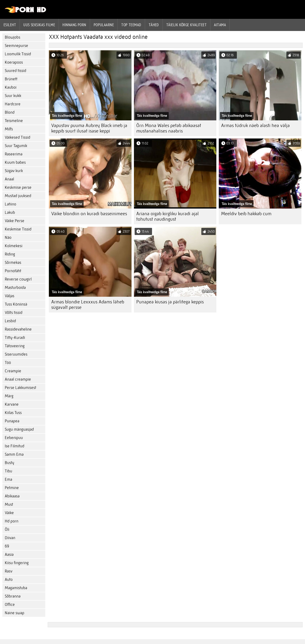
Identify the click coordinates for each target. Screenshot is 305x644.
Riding (10, 254)
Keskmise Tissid (18, 229)
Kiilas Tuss (13, 413)
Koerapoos (14, 62)
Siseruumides (16, 354)
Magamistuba (16, 588)
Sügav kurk (14, 171)
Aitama (220, 25)
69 (7, 546)
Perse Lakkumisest (20, 388)
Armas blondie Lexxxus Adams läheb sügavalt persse (88, 305)
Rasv (9, 571)
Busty (9, 463)
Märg (9, 396)
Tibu (8, 471)
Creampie (13, 371)
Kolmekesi (14, 246)
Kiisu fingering (17, 563)
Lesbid (10, 321)
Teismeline (14, 121)
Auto (9, 580)
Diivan (10, 538)
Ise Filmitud (15, 446)
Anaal (9, 179)
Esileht (10, 25)
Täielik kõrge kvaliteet (186, 25)
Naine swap (15, 613)
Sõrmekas (13, 263)
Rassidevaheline (18, 329)
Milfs (9, 129)
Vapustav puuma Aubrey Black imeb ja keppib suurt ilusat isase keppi (89, 128)
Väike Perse (15, 221)
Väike (9, 513)
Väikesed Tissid (18, 137)
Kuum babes (15, 162)
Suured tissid (15, 71)
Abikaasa (12, 496)
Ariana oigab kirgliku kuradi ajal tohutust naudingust (168, 216)
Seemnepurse (16, 46)
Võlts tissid (14, 313)
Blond (10, 112)
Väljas (10, 296)
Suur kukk (13, 96)
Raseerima (14, 154)
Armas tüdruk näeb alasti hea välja (255, 125)
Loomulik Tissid (18, 54)
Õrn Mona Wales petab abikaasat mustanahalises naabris (169, 128)
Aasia (9, 555)
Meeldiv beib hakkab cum (246, 214)
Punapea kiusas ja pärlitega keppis (170, 302)
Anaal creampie (18, 379)
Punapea (12, 421)
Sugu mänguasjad (19, 429)
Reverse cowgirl (18, 279)
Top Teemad (131, 25)
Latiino (10, 204)
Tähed (154, 25)
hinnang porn (74, 25)
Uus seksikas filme (39, 25)
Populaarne (104, 25)
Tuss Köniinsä (16, 304)
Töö (8, 363)
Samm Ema (14, 454)
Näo (8, 238)
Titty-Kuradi (15, 338)
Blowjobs (13, 37)
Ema (8, 479)
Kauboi (11, 87)
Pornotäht (13, 271)
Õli (7, 529)
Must (9, 504)
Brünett (11, 79)
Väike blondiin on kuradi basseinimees (89, 214)
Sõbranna (13, 596)
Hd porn (12, 521)
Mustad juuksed (18, 196)
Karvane (12, 404)
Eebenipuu (14, 438)
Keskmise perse (18, 187)
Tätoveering (15, 346)
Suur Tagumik (16, 146)
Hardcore (13, 104)
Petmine (12, 488)
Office (10, 605)
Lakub (10, 212)
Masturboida (15, 288)
